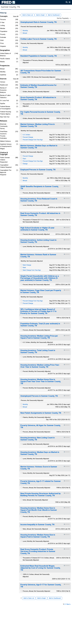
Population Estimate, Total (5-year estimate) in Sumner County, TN (40, 325)
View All (16, 16)
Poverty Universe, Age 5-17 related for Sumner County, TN (41, 482)
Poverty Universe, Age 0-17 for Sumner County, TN (41, 586)
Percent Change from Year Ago (33, 140)
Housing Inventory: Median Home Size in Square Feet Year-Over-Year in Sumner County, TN (41, 381)
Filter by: (3, 13)
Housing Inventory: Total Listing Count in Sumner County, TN (38, 351)
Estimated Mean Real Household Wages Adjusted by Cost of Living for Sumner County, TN (40, 568)
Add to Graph (40, 15)
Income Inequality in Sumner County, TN (37, 525)
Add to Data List (28, 15)
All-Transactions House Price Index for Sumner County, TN (41, 72)
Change (25, 164)
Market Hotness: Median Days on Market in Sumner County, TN (39, 147)
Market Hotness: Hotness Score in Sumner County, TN (39, 468)
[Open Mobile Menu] (70, 2)
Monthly (25, 31)
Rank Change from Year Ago (32, 270)
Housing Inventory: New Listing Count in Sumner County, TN (38, 439)
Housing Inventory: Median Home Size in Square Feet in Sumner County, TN (38, 536)
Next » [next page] (69, 604)
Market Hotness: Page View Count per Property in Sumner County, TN (41, 291)
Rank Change (27, 265)
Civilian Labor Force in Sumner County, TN (38, 39)
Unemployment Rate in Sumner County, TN (38, 22)
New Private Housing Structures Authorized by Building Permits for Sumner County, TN (40, 495)
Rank (24, 268)
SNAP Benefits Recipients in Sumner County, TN (40, 188)
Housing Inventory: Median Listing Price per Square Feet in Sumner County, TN (39, 337)
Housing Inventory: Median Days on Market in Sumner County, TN (40, 453)
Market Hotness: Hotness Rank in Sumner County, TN (38, 256)
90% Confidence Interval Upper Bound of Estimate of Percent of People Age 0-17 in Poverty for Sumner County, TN (38, 311)
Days (24, 159)
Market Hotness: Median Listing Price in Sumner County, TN (38, 125)
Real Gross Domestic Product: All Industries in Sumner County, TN (40, 214)
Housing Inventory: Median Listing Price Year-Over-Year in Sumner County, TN (40, 366)
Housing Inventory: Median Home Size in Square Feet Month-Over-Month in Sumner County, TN (39, 510)
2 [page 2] (65, 604)
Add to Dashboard (54, 15)
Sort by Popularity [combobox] (63, 18)
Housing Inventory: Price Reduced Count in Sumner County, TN (39, 200)
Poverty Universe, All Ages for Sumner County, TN (40, 426)
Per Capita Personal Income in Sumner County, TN (40, 113)
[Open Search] (67, 2)
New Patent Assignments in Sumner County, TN (41, 413)
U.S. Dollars (26, 135)
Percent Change (28, 137)
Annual (25, 33)
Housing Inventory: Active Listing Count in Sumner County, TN (38, 241)
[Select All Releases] (20, 15)
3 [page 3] (66, 604)
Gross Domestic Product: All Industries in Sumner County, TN (38, 98)
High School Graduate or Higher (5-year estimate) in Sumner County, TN (37, 229)
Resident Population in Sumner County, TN (39, 56)
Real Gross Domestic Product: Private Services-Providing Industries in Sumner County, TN (38, 551)
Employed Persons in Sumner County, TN (38, 170)
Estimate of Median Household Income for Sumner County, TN (39, 86)
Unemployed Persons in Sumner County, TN (39, 396)
